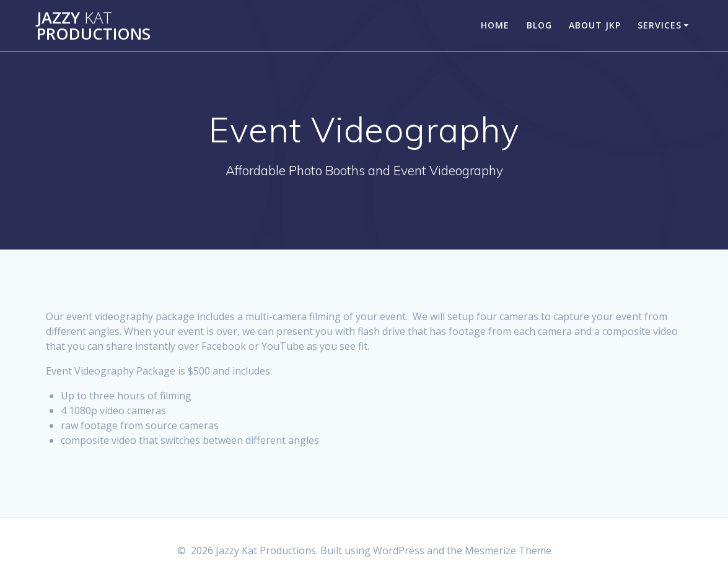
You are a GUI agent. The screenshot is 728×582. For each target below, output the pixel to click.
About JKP (595, 25)
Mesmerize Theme (508, 550)
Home (495, 25)
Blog (539, 25)
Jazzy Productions (94, 26)
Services (660, 25)
